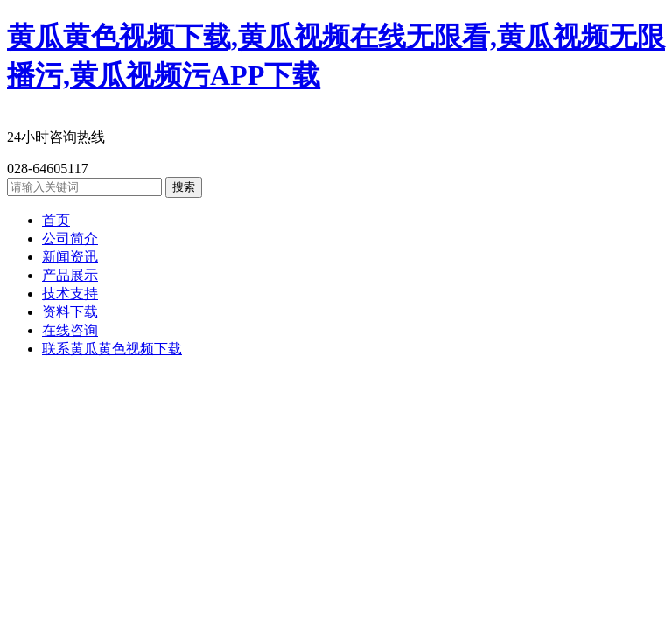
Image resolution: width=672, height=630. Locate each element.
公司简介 (70, 238)
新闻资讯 (70, 257)
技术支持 (70, 294)
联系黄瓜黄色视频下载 (112, 349)
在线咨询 (70, 330)
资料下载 (70, 312)
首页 (56, 220)
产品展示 (70, 275)
